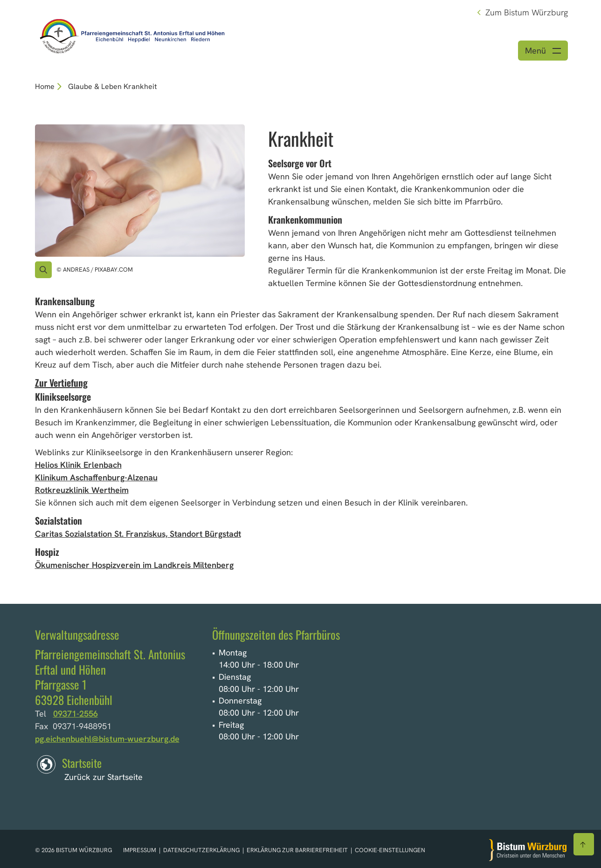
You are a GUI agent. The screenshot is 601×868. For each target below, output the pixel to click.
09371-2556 (76, 714)
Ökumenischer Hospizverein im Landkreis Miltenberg (134, 565)
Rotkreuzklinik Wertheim (82, 490)
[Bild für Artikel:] (140, 191)
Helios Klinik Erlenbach (78, 465)
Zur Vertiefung (61, 383)
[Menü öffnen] (543, 51)
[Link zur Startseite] (131, 34)
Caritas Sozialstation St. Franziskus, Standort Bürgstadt (138, 534)
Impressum (140, 850)
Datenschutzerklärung (202, 850)
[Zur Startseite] (528, 850)
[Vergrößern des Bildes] (43, 270)
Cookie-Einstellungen (390, 850)
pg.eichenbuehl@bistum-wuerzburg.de (107, 739)
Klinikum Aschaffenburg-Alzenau (96, 477)
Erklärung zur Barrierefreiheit (297, 850)
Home (45, 86)
